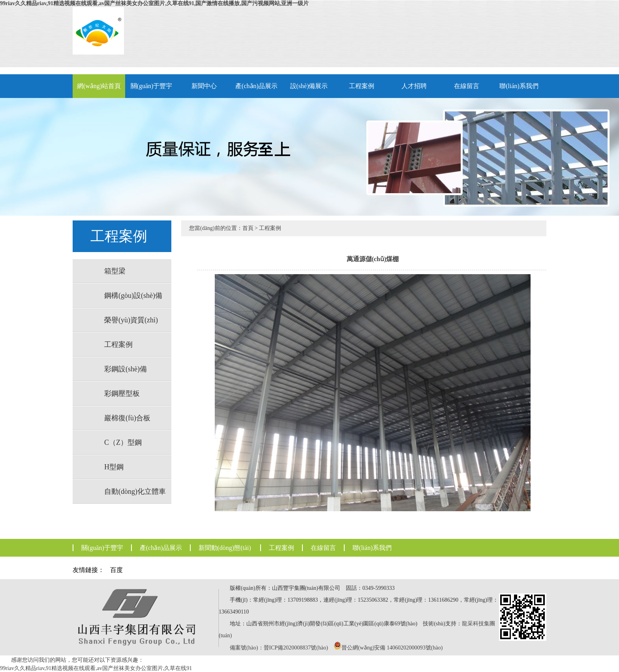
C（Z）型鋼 (123, 442)
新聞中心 (204, 86)
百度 (116, 570)
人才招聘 (414, 86)
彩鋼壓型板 (122, 393)
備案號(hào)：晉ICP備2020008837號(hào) (279, 648)
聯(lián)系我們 (519, 86)
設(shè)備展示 (309, 86)
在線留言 (467, 86)
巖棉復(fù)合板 (127, 418)
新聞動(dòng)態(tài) (225, 548)
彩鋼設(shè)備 (126, 369)
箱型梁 (115, 271)
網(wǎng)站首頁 (99, 86)
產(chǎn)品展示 (256, 86)
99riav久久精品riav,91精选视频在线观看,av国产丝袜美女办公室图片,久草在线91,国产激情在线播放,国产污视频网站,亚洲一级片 (154, 3)
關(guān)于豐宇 (152, 86)
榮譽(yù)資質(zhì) (131, 320)
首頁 (248, 228)
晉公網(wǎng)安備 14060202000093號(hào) (392, 648)
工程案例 (362, 86)
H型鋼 (114, 467)
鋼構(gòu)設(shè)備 (133, 296)
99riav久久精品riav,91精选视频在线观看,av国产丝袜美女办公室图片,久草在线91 (96, 668)
